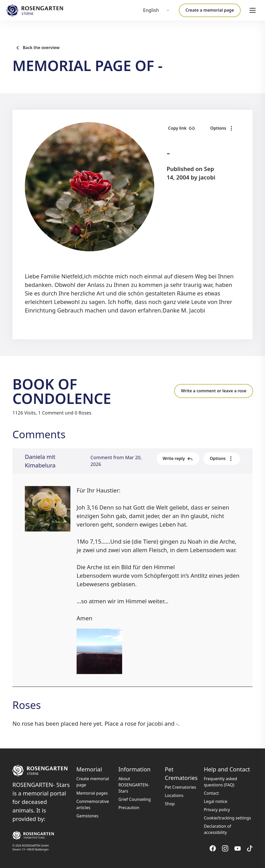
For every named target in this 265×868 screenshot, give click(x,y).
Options (222, 128)
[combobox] (157, 10)
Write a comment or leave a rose (214, 391)
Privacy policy (217, 810)
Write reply (178, 459)
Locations (174, 795)
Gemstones (87, 816)
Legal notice (216, 801)
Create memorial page (93, 782)
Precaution (129, 808)
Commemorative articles (93, 804)
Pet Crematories (181, 787)
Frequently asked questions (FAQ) (221, 782)
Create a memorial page (210, 10)
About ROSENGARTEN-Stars (134, 785)
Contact (211, 793)
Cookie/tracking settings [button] (227, 818)
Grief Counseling (134, 799)
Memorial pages (92, 793)
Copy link (180, 128)
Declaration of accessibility (218, 829)
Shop (170, 804)
